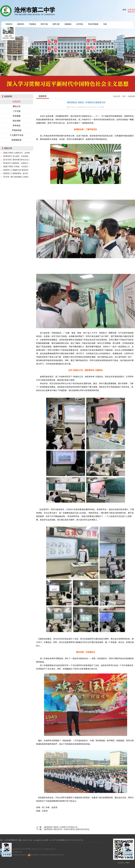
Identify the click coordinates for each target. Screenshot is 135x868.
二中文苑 (17, 111)
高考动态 (17, 126)
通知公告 (17, 106)
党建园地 (68, 24)
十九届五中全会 (17, 135)
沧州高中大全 (17, 852)
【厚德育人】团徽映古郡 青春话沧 (15, 170)
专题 (105, 24)
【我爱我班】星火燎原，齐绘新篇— (16, 156)
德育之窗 (56, 24)
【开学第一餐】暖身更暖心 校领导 (15, 177)
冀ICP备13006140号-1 (57, 855)
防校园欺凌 (17, 140)
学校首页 (9, 24)
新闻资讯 (21, 24)
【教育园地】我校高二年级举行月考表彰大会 (60, 827)
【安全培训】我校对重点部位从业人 (16, 160)
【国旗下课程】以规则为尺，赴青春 (16, 153)
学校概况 (33, 24)
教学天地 (44, 24)
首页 (124, 96)
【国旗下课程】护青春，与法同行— (16, 167)
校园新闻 (17, 102)
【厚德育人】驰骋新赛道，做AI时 (15, 173)
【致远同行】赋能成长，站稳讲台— (16, 163)
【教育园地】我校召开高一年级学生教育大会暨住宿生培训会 (66, 829)
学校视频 (17, 116)
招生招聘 (17, 121)
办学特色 (80, 24)
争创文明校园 (93, 24)
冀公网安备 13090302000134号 (39, 855)
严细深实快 (17, 130)
